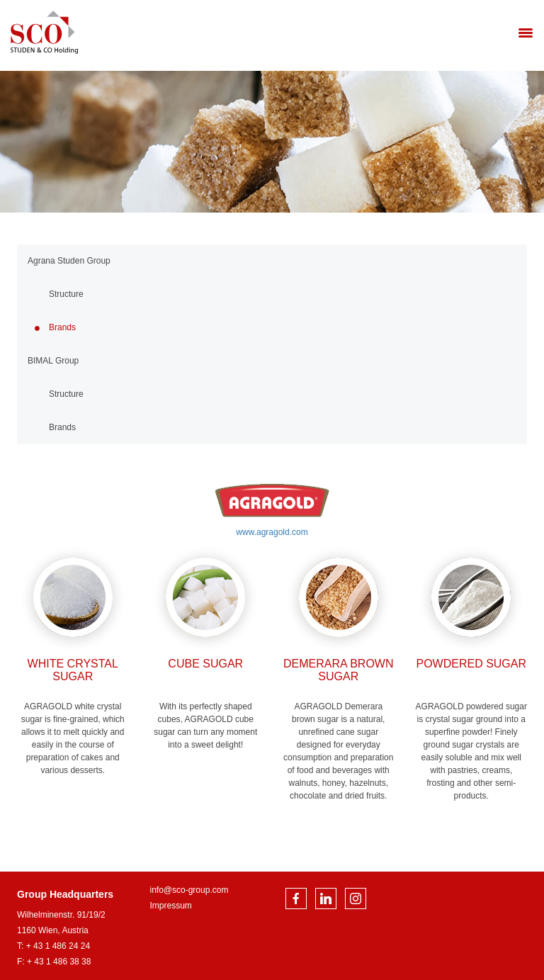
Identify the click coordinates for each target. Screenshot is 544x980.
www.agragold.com (272, 532)
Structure (66, 294)
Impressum (171, 906)
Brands (62, 327)
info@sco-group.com (189, 890)
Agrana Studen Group (69, 261)
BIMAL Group (53, 361)
